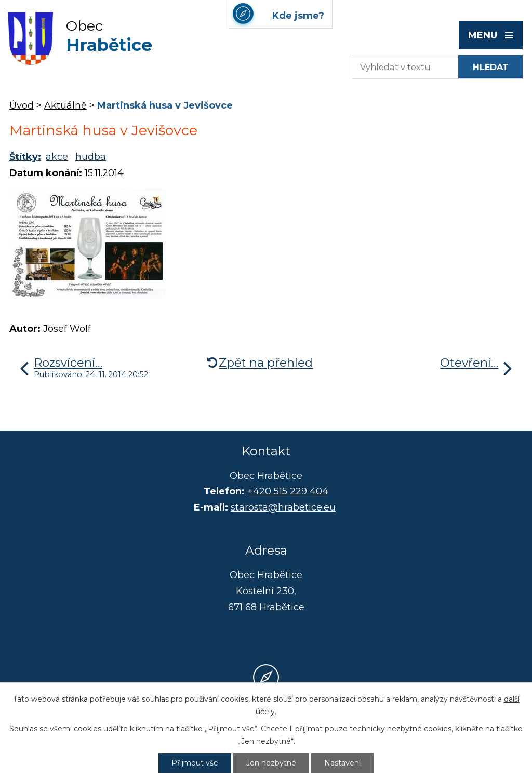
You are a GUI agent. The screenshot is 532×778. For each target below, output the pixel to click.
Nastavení (342, 763)
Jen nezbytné (271, 763)
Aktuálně (65, 105)
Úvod (22, 105)
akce (57, 157)
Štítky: (25, 157)
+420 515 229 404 (288, 491)
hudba (91, 157)
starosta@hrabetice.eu (283, 507)
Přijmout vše (195, 763)
